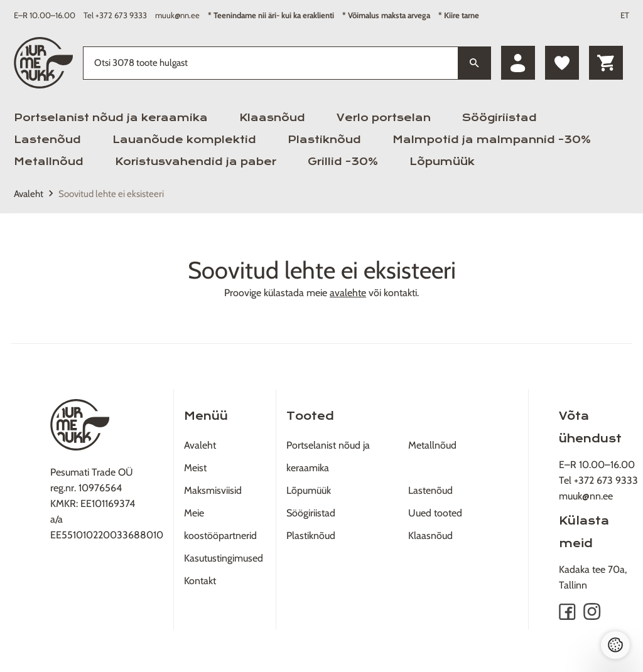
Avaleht (29, 194)
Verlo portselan (384, 118)
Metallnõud (49, 162)
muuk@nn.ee (177, 15)
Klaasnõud (272, 118)
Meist (195, 468)
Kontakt (200, 581)
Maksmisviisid (213, 490)
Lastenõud (47, 140)
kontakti (400, 293)
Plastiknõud (324, 140)
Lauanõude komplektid (184, 140)
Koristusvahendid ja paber (196, 162)
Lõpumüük (442, 162)
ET (625, 15)
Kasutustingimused (224, 558)
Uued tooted (435, 513)
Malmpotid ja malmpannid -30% (492, 140)
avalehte (348, 293)
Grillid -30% (343, 162)
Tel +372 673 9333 (115, 15)
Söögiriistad (500, 118)
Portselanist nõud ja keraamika (111, 118)
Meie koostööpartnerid (220, 524)
